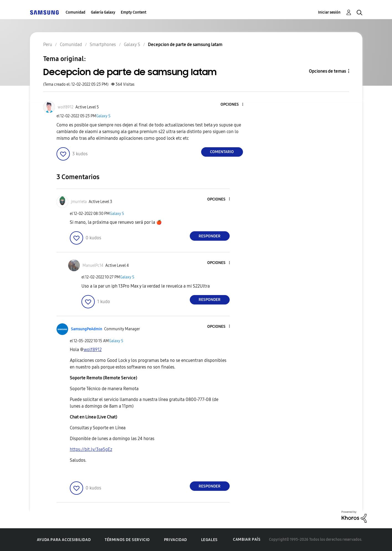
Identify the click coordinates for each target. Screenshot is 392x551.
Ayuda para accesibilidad (64, 540)
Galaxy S (103, 116)
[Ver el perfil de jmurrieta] (79, 202)
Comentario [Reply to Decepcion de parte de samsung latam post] (222, 152)
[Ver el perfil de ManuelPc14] (93, 266)
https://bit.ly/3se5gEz (91, 449)
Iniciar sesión (329, 12)
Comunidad (75, 12)
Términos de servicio (127, 540)
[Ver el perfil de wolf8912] (66, 107)
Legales (209, 540)
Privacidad (175, 540)
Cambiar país (247, 539)
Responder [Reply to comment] (210, 236)
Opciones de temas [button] (327, 71)
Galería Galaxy (103, 12)
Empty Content (134, 12)
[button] (233, 105)
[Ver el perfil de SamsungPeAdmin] (87, 329)
